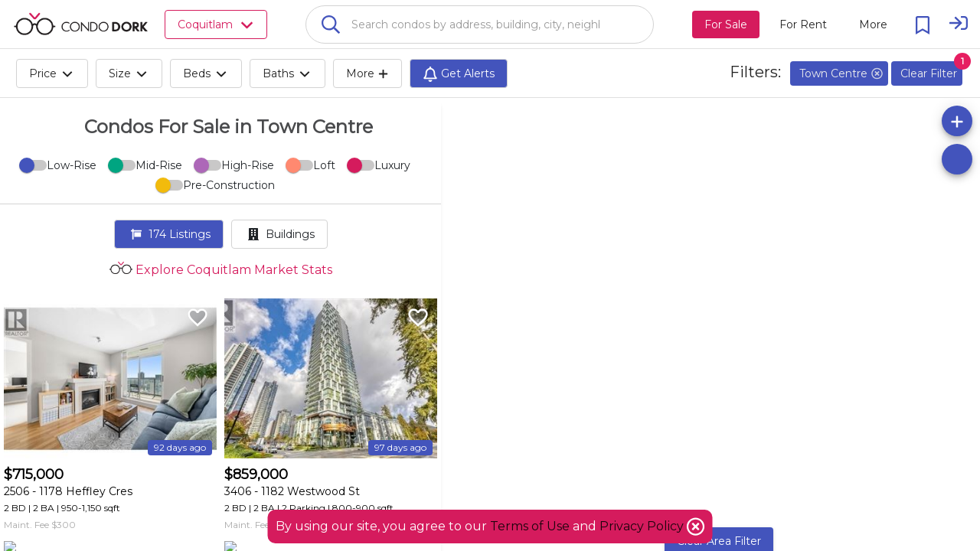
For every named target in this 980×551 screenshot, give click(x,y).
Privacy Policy (643, 526)
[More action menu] (873, 24)
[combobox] (480, 24)
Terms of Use (530, 526)
